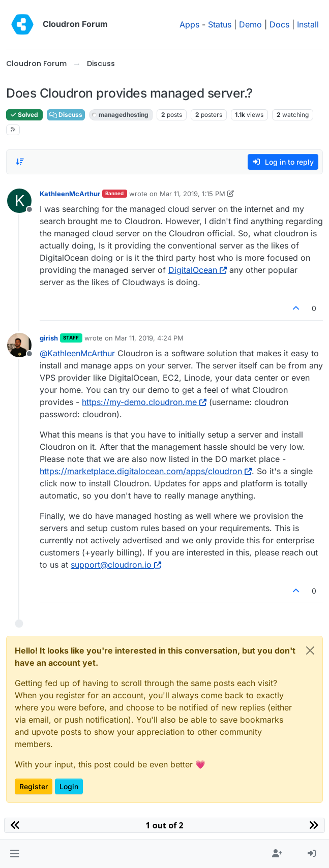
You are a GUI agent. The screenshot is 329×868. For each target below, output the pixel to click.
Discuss (66, 115)
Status (220, 24)
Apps (189, 24)
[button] (14, 854)
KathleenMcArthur (70, 194)
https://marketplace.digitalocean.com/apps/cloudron (146, 471)
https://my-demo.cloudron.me (144, 402)
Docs (279, 24)
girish (49, 338)
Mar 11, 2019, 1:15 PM (192, 194)
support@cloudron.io (116, 565)
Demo (250, 24)
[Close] (310, 650)
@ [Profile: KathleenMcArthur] (77, 353)
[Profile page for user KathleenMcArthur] (19, 201)
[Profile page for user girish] (19, 345)
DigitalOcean (198, 270)
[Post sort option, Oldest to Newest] (20, 162)
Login (69, 786)
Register (34, 786)
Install (308, 24)
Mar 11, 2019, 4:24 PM (149, 338)
